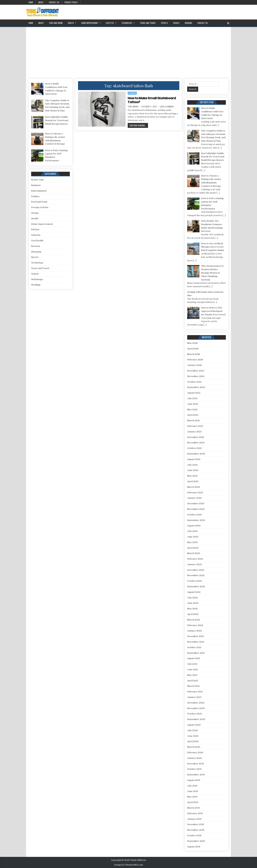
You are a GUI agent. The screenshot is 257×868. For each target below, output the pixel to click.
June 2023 (193, 537)
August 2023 (194, 526)
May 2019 (192, 797)
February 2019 (195, 813)
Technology (127, 23)
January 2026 (194, 365)
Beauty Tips (37, 180)
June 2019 (193, 791)
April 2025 (193, 415)
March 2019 (193, 808)
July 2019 (192, 786)
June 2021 (193, 669)
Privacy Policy (71, 2)
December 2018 (196, 824)
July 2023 (192, 531)
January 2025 (194, 432)
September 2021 (196, 653)
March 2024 (193, 487)
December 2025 (196, 371)
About (41, 2)
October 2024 (194, 448)
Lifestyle (110, 23)
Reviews (36, 246)
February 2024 (195, 493)
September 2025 (196, 387)
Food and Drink (56, 23)
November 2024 (196, 443)
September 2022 (196, 586)
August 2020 (194, 725)
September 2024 (196, 454)
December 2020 (196, 703)
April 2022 (193, 614)
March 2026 (194, 354)
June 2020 (193, 736)
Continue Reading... (139, 125)
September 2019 (196, 775)
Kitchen (35, 229)
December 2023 (196, 503)
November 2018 (196, 830)
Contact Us (54, 2)
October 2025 (194, 382)
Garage (35, 213)
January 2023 (194, 564)
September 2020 (196, 719)
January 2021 (194, 697)
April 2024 (193, 481)
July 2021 (192, 664)
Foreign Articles (40, 207)
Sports (164, 23)
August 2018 (194, 847)
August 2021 (194, 658)
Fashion (132, 93)
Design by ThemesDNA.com (129, 865)
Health (71, 23)
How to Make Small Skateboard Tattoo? (152, 100)
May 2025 (192, 410)
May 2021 (192, 675)
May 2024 (192, 476)
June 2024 (193, 470)
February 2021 (195, 692)
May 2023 (192, 542)
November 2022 (196, 575)
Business (36, 185)
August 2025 (194, 393)
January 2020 (195, 758)
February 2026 (195, 360)
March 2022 (194, 620)
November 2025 (196, 376)
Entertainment (39, 191)
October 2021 (194, 647)
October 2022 (194, 581)
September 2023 (196, 520)
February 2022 (195, 625)
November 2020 (196, 708)
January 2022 (194, 631)
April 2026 (193, 349)
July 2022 (192, 598)
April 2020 (193, 741)
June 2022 (193, 603)
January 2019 (194, 819)
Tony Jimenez (133, 107)
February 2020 (195, 753)
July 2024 (192, 465)
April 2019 (193, 802)
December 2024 (196, 437)
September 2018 (196, 841)
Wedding (188, 23)
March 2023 (194, 553)
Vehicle (176, 23)
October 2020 (195, 714)
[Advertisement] (128, 52)
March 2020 (194, 747)
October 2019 (194, 769)
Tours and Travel (148, 23)
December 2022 (196, 570)
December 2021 (196, 636)
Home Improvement (90, 23)
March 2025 (194, 420)
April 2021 (193, 681)
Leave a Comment (167, 107)
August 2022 (194, 592)
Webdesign (37, 279)
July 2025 (192, 398)
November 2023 (196, 509)
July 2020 (193, 730)
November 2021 (196, 642)
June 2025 (193, 404)
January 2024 (194, 498)
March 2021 (193, 686)
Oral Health (37, 241)
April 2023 (193, 548)
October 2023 (194, 515)
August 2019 (194, 780)
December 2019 (196, 764)
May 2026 (192, 343)
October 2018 (194, 836)
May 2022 (192, 609)
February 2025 (195, 426)
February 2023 (195, 559)
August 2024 (194, 459)
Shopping (36, 252)
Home (31, 2)
